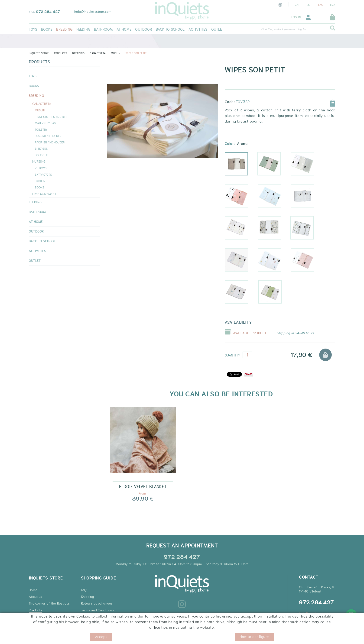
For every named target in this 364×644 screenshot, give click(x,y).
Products (61, 53)
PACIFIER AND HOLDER (50, 142)
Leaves (239, 230)
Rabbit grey (306, 166)
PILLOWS (41, 168)
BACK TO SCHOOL (42, 241)
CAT (297, 5)
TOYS (33, 76)
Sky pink (306, 262)
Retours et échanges (97, 603)
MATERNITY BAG (45, 123)
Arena (239, 166)
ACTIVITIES (37, 251)
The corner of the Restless (49, 603)
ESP (309, 5)
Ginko (272, 230)
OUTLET (35, 261)
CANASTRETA (98, 53)
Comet (306, 198)
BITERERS (41, 149)
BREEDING (78, 53)
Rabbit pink (240, 198)
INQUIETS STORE (39, 53)
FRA (333, 5)
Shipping (88, 597)
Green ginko (305, 230)
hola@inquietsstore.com (93, 12)
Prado (273, 262)
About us (35, 597)
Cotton (273, 198)
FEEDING (35, 202)
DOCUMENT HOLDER (48, 136)
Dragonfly (240, 262)
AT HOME (36, 222)
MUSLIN (116, 53)
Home (33, 590)
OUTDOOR (36, 231)
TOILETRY (41, 129)
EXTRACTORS (43, 175)
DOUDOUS (42, 155)
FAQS (85, 590)
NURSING (39, 162)
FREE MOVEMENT (44, 194)
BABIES (40, 181)
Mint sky (272, 166)
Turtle (273, 294)
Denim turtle (240, 294)
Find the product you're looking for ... (285, 29)
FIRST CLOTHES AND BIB (51, 117)
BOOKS (34, 86)
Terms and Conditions (97, 610)
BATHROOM (37, 212)
